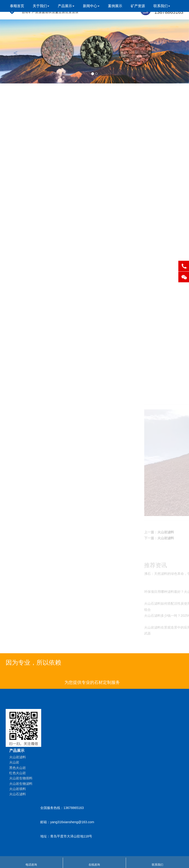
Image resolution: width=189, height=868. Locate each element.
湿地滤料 (54, 304)
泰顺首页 (17, 6)
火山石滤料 (54, 189)
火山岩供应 (54, 220)
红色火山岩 (54, 147)
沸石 (54, 241)
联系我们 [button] (162, 6)
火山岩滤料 (54, 115)
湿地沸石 (54, 273)
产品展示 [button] (66, 6)
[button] (14, 51)
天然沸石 (54, 294)
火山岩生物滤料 (54, 168)
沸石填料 (54, 263)
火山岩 (54, 126)
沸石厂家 (54, 283)
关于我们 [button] (41, 6)
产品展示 (17, 751)
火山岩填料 (54, 178)
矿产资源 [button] (138, 6)
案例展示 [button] (115, 6)
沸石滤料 (54, 252)
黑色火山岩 (54, 136)
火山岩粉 (54, 231)
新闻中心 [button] (91, 6)
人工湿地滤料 (54, 210)
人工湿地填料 (54, 199)
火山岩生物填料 (54, 157)
